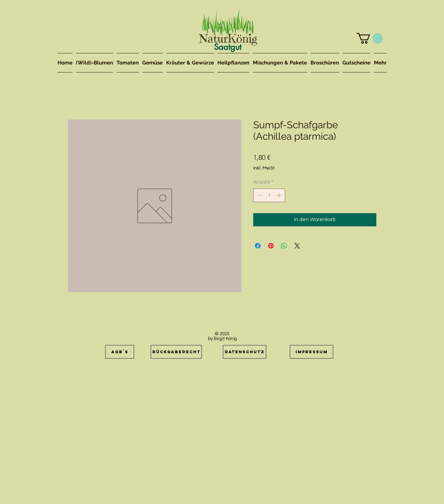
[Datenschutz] (245, 352)
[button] (370, 38)
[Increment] (280, 195)
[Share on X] (297, 246)
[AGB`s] (120, 352)
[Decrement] (259, 195)
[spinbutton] (269, 195)
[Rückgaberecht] (176, 352)
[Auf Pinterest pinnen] (271, 246)
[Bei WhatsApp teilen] (284, 246)
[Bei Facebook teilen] (258, 246)
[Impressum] (311, 352)
